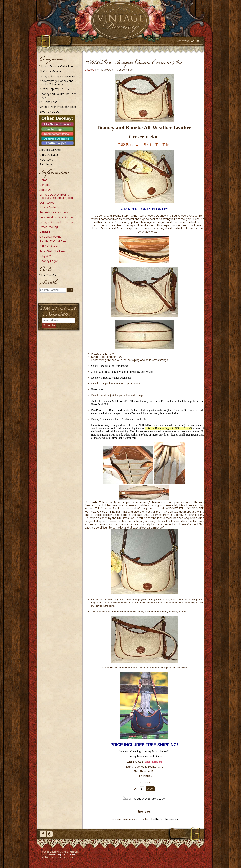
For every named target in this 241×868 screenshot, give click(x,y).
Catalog (45, 232)
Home (43, 180)
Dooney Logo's (49, 261)
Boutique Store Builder (66, 854)
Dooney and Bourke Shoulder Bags (58, 96)
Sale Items (46, 164)
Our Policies (47, 203)
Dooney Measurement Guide (144, 756)
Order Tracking (49, 227)
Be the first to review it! (165, 819)
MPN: (136, 772)
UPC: (139, 776)
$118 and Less (48, 102)
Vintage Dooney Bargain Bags (58, 107)
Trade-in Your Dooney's (54, 212)
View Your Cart (186, 41)
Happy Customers (51, 208)
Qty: (136, 789)
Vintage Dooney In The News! (58, 222)
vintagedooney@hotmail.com (147, 799)
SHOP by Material (50, 71)
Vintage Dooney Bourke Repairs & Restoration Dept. (57, 196)
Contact (45, 185)
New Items (46, 160)
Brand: (130, 767)
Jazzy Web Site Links (52, 251)
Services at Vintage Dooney (57, 217)
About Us (45, 190)
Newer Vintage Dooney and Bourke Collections (56, 83)
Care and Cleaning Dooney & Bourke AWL (144, 751)
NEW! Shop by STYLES (54, 89)
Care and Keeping (50, 237)
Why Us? (45, 256)
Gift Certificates (49, 155)
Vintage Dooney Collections (57, 66)
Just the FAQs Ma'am (53, 242)
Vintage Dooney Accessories (57, 76)
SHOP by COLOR (50, 112)
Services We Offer (50, 150)
